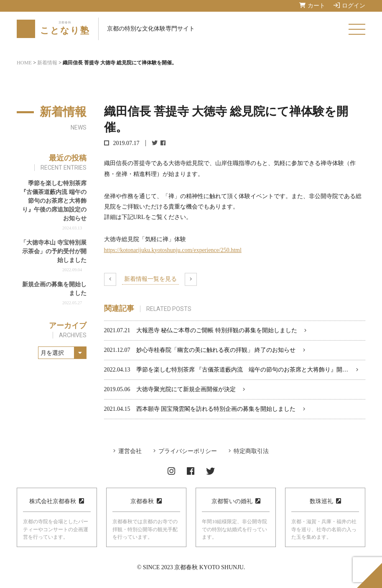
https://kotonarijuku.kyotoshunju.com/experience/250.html (173, 250)
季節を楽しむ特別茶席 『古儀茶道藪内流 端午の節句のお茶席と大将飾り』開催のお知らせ (257, 370)
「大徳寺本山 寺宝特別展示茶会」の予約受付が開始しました (53, 251)
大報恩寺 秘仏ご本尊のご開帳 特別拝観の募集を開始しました (217, 330)
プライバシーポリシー (188, 451)
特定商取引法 (251, 451)
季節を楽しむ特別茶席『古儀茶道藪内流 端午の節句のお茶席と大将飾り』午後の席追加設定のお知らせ (53, 201)
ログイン (349, 5)
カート (312, 6)
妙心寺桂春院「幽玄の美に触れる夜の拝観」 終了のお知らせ (216, 350)
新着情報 (47, 63)
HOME (24, 63)
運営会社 (130, 451)
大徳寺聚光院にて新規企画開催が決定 (186, 389)
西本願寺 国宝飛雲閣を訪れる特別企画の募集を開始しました (216, 409)
